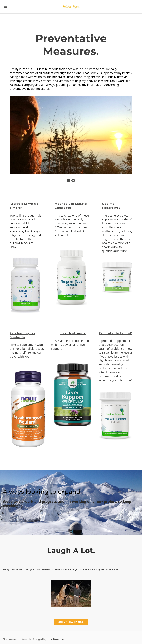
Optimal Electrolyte (111, 205)
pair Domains (56, 639)
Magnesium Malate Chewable (71, 205)
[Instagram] (69, 180)
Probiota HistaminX (115, 333)
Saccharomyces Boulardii (23, 335)
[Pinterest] (73, 180)
